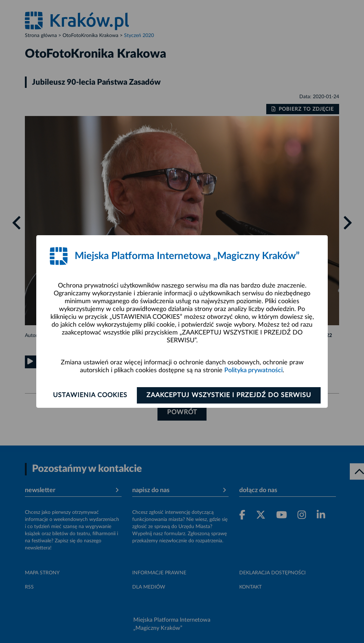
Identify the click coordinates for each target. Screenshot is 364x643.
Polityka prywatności (253, 370)
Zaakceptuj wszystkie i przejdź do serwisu (229, 395)
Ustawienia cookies (90, 395)
